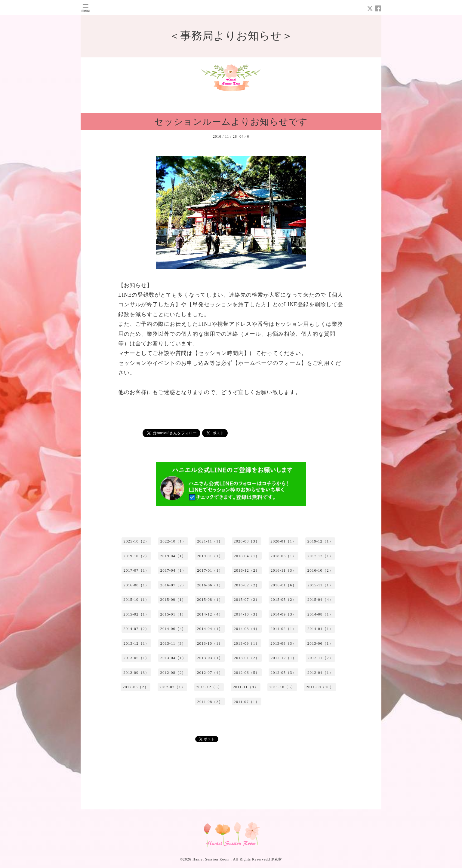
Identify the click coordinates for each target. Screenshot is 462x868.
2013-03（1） (210, 658)
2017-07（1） (136, 570)
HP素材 (276, 859)
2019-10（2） (136, 556)
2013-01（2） (247, 658)
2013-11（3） (173, 643)
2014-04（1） (210, 629)
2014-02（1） (284, 629)
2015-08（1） (210, 599)
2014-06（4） (173, 629)
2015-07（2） (247, 599)
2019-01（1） (210, 556)
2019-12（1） (320, 541)
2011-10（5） (282, 687)
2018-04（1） (247, 556)
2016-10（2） (320, 570)
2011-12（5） (209, 687)
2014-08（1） (320, 614)
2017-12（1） (320, 556)
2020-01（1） (283, 541)
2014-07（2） (136, 629)
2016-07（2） (173, 585)
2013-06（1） (320, 643)
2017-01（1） (210, 570)
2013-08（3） (283, 643)
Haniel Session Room (212, 859)
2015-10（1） (136, 599)
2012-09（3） (136, 672)
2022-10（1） (173, 541)
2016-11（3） (283, 570)
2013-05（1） (136, 658)
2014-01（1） (320, 629)
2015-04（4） (320, 599)
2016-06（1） (210, 585)
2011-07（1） (246, 702)
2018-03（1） (284, 556)
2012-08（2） (173, 672)
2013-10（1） (210, 643)
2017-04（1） (173, 570)
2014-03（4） (247, 629)
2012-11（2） (320, 658)
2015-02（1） (136, 614)
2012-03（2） (136, 687)
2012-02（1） (172, 687)
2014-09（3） (284, 614)
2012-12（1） (284, 658)
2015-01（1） (173, 614)
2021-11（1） (210, 541)
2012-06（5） (247, 672)
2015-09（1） (173, 599)
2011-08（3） (210, 702)
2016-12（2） (247, 570)
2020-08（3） (247, 541)
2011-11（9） (246, 687)
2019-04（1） (173, 556)
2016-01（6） (284, 585)
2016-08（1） (136, 585)
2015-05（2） (284, 599)
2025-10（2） (136, 541)
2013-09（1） (247, 643)
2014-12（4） (210, 614)
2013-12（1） (136, 643)
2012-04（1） (320, 672)
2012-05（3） (284, 672)
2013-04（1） (173, 658)
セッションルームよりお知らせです (231, 122)
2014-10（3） (247, 614)
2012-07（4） (210, 672)
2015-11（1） (320, 585)
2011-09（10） (320, 687)
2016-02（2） (247, 585)
